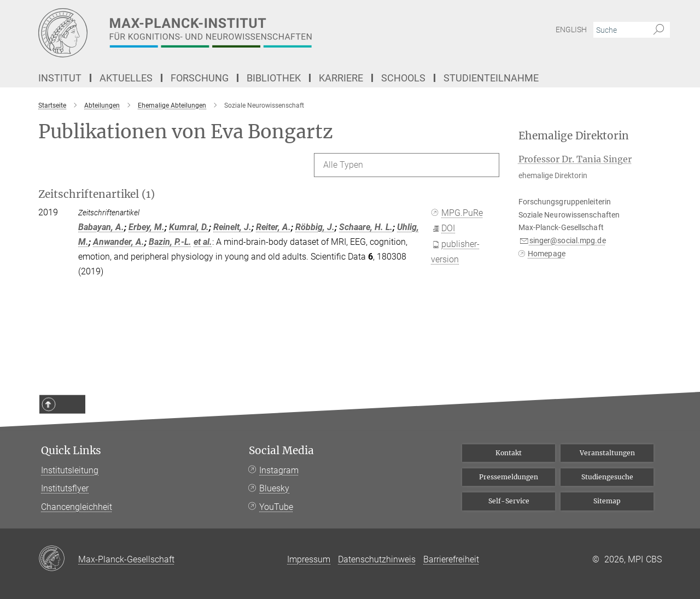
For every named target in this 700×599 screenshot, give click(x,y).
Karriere (341, 78)
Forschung (200, 78)
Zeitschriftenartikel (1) (97, 194)
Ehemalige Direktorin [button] (574, 136)
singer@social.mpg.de (568, 240)
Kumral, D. (189, 227)
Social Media (281, 451)
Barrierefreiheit (451, 559)
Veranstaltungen (607, 453)
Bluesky (274, 488)
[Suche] (659, 30)
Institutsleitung (70, 470)
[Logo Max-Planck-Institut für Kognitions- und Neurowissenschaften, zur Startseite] (243, 33)
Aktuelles (126, 78)
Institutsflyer (65, 488)
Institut (60, 78)
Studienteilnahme (491, 78)
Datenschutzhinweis (377, 559)
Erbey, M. (147, 227)
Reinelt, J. (232, 227)
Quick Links (71, 451)
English (571, 30)
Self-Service (509, 501)
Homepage (547, 254)
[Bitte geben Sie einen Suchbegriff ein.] (619, 30)
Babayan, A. (101, 227)
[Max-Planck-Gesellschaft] (58, 559)
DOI (444, 228)
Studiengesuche (607, 477)
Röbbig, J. (315, 227)
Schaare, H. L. (366, 227)
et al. (203, 242)
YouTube (276, 507)
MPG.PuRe (458, 213)
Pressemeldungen (509, 477)
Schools (403, 78)
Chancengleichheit (77, 507)
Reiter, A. (273, 227)
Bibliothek (274, 78)
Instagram (279, 470)
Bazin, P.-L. (170, 242)
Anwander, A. (119, 242)
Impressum (309, 559)
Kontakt (509, 453)
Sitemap (607, 501)
